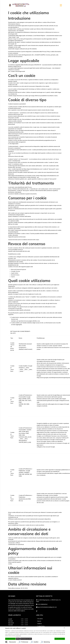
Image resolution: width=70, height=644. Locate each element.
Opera (13, 277)
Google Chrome (16, 271)
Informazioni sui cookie (26, 639)
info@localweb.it (17, 580)
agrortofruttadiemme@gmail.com (47, 607)
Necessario (13, 642)
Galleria (39, 624)
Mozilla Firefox (15, 275)
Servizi (39, 621)
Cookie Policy (41, 626)
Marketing (47, 642)
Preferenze (25, 642)
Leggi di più (18, 636)
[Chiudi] (64, 628)
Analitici (36, 642)
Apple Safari (15, 273)
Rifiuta (18, 639)
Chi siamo (40, 619)
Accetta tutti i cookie (60, 639)
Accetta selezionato (10, 639)
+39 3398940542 (43, 604)
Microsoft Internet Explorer (19, 269)
